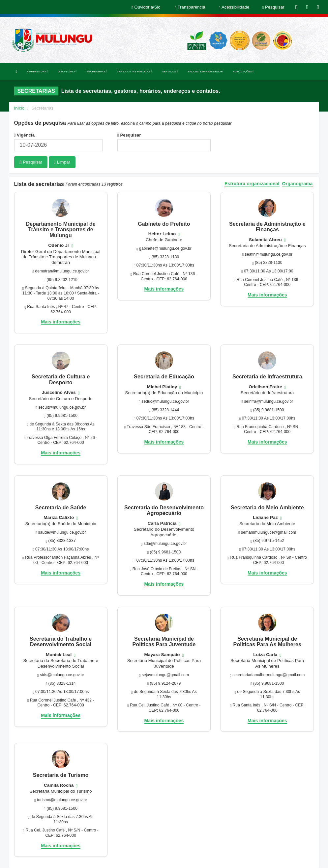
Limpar (62, 162)
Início (19, 108)
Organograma (298, 183)
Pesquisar (129, 135)
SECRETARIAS (97, 72)
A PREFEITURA (38, 72)
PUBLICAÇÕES (243, 72)
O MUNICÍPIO (67, 72)
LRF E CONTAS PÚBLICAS (135, 72)
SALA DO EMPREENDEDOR (205, 72)
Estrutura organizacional (252, 183)
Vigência (25, 135)
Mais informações (61, 321)
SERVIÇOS (170, 72)
